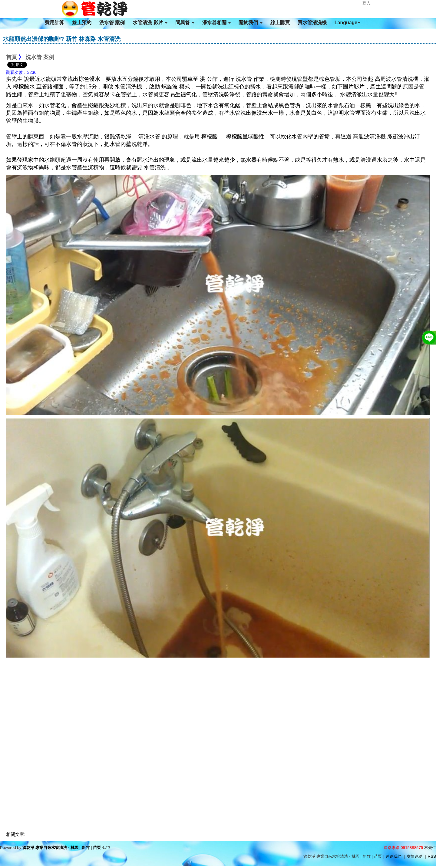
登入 (366, 3)
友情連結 (415, 856)
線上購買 (280, 23)
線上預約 (82, 23)
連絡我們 (394, 856)
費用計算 (54, 23)
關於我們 (250, 23)
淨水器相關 (216, 23)
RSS (432, 856)
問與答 (185, 23)
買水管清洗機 (312, 23)
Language (348, 23)
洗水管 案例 (112, 23)
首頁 (12, 57)
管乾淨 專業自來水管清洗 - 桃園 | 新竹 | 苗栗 (62, 848)
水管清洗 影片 (150, 23)
